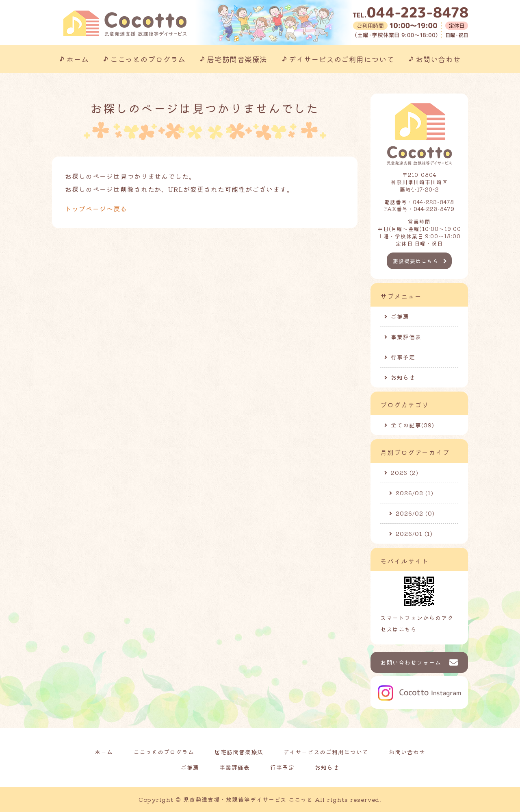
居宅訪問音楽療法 (237, 59)
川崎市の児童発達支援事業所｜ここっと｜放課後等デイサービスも (125, 23)
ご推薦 (400, 316)
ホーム (78, 59)
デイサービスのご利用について (342, 59)
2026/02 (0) (415, 513)
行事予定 (403, 357)
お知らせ (403, 377)
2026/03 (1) (415, 493)
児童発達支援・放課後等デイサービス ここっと (248, 799)
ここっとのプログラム (148, 59)
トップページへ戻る (96, 209)
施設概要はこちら (416, 261)
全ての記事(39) (413, 425)
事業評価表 (406, 337)
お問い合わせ (438, 59)
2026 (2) (405, 472)
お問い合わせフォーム (411, 662)
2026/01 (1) (414, 533)
